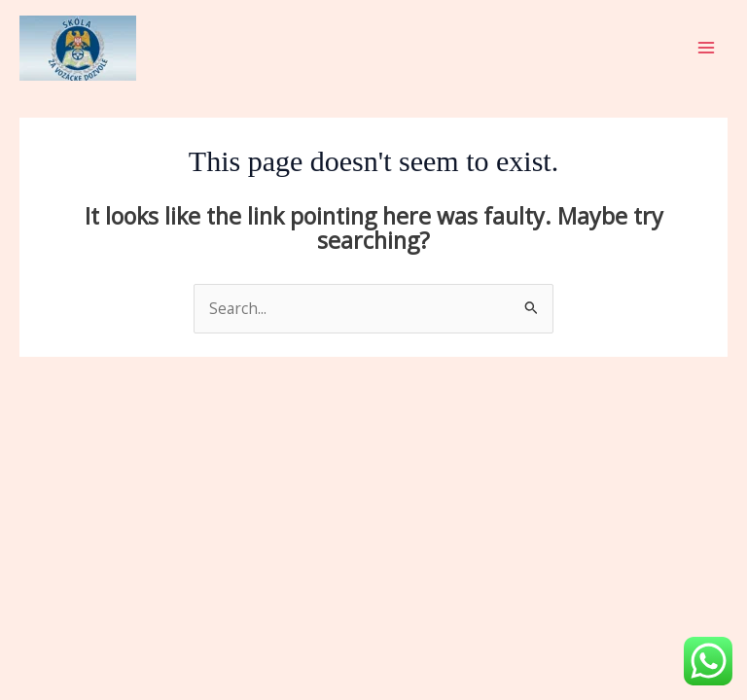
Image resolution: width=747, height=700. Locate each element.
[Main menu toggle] (707, 47)
